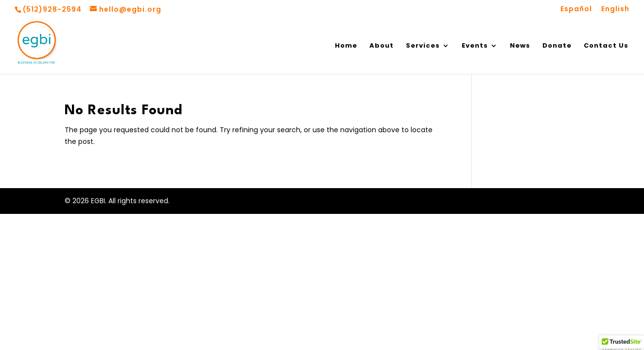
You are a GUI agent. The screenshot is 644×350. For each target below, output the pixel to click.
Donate (557, 46)
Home (346, 46)
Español (576, 9)
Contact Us (606, 46)
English (615, 9)
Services (423, 46)
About (382, 46)
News (520, 46)
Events (475, 46)
